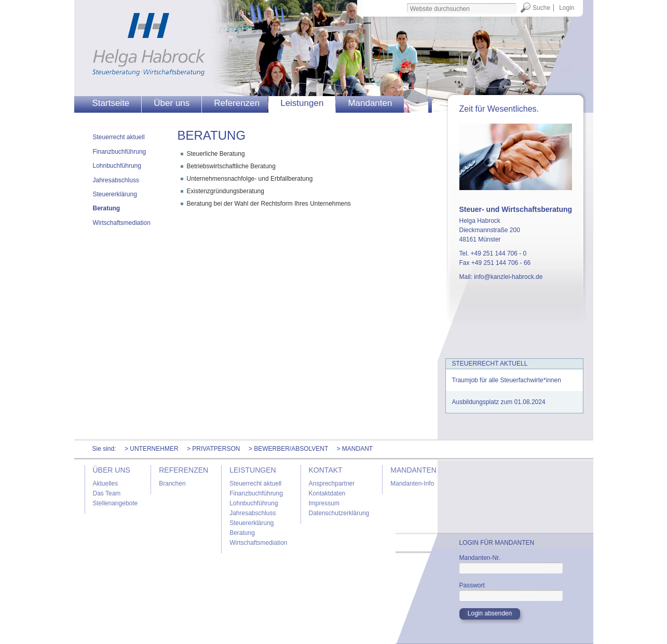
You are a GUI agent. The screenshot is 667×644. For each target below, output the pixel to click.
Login (567, 8)
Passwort (472, 585)
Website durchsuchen (406, 2)
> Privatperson (214, 449)
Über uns (172, 103)
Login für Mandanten (497, 543)
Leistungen (302, 103)
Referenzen (237, 103)
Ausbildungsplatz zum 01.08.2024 (499, 402)
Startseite (111, 103)
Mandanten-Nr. (480, 558)
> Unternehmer (152, 449)
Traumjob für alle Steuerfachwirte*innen (507, 380)
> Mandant (355, 449)
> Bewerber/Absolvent (288, 449)
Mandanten (370, 103)
